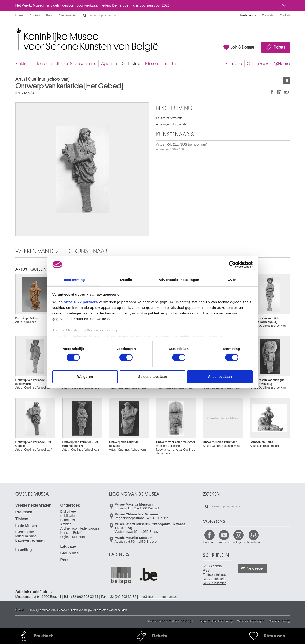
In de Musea (26, 526)
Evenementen (68, 15)
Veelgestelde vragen (34, 505)
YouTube (224, 542)
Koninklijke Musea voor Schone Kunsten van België (17, 30)
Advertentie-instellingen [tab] (179, 280)
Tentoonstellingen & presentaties (66, 64)
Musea (151, 64)
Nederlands (248, 15)
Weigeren (85, 377)
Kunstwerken (286, 80)
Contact (35, 15)
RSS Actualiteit (214, 579)
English (285, 15)
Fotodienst (68, 520)
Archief (66, 524)
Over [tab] (232, 280)
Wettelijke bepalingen (251, 621)
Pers (49, 15)
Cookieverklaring (279, 621)
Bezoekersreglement (30, 540)
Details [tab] (126, 280)
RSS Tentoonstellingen (216, 572)
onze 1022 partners (81, 302)
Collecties (131, 64)
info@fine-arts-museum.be (158, 597)
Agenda (109, 64)
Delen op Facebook (272, 92)
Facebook (210, 542)
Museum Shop (26, 536)
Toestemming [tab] (73, 280)
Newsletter (255, 568)
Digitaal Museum (73, 537)
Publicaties (68, 516)
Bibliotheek (69, 511)
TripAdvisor (253, 542)
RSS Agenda (212, 566)
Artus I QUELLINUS (34, 269)
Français (268, 15)
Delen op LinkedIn (279, 92)
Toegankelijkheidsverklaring (216, 621)
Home (20, 15)
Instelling (171, 64)
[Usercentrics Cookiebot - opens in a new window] (232, 265)
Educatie (234, 64)
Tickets (279, 47)
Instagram (239, 542)
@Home (282, 64)
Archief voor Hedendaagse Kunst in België (80, 530)
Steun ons (70, 553)
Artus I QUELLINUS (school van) (182, 147)
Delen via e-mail (286, 92)
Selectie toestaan (152, 377)
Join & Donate (243, 47)
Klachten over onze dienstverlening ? (171, 621)
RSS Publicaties (215, 583)
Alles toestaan (220, 377)
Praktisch (23, 64)
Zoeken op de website (85, 15)
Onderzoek (258, 64)
